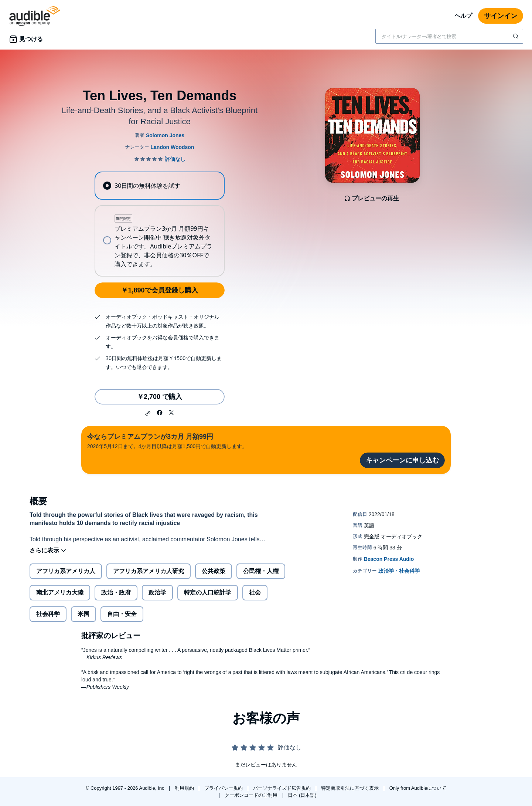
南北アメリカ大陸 (60, 592)
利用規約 (185, 788)
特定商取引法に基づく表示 (351, 788)
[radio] (160, 186)
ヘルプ (463, 16)
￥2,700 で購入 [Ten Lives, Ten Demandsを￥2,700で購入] (160, 397)
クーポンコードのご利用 (252, 795)
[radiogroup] (160, 224)
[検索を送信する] (516, 36)
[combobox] (449, 36)
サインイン (501, 16)
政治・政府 (116, 592)
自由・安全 (122, 614)
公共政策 (214, 571)
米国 (83, 614)
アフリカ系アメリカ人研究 (149, 571)
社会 (255, 592)
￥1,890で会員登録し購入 (159, 290)
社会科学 (48, 614)
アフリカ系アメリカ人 (66, 571)
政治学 (157, 592)
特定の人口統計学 (208, 592)
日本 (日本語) (302, 795)
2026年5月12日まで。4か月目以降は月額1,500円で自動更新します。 (167, 441)
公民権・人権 (261, 571)
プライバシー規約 (224, 788)
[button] (148, 413)
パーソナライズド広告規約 (283, 788)
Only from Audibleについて (418, 788)
